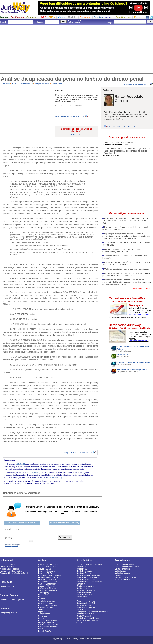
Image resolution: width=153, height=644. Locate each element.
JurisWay (5, 84)
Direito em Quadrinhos (47, 620)
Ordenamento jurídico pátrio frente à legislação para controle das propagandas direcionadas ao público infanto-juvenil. (127, 151)
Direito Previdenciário (85, 595)
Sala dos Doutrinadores (22, 84)
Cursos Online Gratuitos (48, 565)
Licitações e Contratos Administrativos (92, 612)
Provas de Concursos (47, 571)
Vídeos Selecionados (47, 567)
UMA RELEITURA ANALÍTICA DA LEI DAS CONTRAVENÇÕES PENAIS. (122, 250)
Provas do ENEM (45, 573)
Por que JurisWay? (8, 567)
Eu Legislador (44, 595)
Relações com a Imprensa (125, 577)
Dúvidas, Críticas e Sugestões (12, 599)
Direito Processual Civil (86, 580)
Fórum (41, 629)
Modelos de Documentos (48, 577)
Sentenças (43, 616)
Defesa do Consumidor (48, 605)
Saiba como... (76, 134)
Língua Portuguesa (122, 569)
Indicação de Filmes (46, 622)
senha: (9, 538)
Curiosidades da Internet (48, 625)
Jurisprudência (44, 614)
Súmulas (42, 618)
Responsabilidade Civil (86, 603)
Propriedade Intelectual (86, 601)
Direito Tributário (83, 597)
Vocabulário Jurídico (47, 601)
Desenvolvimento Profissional (127, 567)
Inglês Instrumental (122, 573)
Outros (79, 622)
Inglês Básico (120, 571)
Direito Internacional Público (88, 618)
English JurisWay (45, 631)
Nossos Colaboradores (9, 569)
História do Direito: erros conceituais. (121, 142)
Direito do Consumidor (86, 590)
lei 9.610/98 (20, 464)
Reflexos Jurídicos (46, 607)
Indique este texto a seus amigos (138, 84)
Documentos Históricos (48, 627)
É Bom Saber (44, 599)
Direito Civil (81, 567)
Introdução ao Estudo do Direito (89, 565)
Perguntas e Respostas (48, 582)
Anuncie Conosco (7, 586)
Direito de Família (84, 573)
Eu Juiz (41, 597)
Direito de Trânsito (84, 605)
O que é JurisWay (7, 565)
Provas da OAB (45, 569)
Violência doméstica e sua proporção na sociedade (127, 269)
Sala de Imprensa (45, 603)
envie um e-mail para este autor (121, 126)
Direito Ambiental (83, 588)
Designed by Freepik (8, 613)
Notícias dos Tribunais (47, 588)
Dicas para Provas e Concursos (51, 575)
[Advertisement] (76, 49)
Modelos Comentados (47, 580)
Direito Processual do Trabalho (89, 582)
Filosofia (118, 575)
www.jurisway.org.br (55, 477)
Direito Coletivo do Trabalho (88, 577)
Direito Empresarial (84, 571)
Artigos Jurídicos (42, 84)
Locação (80, 599)
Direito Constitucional (85, 614)
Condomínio (81, 584)
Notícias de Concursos (48, 590)
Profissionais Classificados (11, 571)
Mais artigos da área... (141, 289)
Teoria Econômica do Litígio (88, 620)
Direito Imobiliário (84, 592)
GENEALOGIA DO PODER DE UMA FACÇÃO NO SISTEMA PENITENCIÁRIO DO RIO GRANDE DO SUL (126, 221)
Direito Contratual (84, 616)
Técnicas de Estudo (123, 580)
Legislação (43, 612)
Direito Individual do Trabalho (88, 575)
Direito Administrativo (85, 586)
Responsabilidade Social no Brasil (14, 573)
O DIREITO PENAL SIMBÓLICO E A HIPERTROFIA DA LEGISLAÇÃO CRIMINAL (126, 264)
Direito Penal (57, 84)
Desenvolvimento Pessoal (125, 565)
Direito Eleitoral (83, 610)
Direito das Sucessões (86, 607)
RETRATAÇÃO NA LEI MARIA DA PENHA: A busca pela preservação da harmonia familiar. (126, 274)
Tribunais (42, 610)
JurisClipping (44, 592)
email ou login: (13, 529)
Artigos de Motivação (47, 586)
